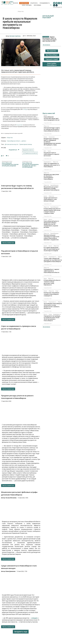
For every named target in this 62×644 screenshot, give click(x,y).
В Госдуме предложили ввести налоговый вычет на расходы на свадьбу (52, 249)
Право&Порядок (54, 185)
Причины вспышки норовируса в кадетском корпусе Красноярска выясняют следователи (51, 237)
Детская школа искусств (12, 144)
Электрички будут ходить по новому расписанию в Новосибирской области (52, 129)
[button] (51, 5)
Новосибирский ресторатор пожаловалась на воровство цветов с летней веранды (30, 165)
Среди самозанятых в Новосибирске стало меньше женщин (50, 199)
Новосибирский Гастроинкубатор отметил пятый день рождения (10, 164)
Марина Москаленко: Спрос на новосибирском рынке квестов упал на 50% (49, 39)
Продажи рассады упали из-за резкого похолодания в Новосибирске (51, 177)
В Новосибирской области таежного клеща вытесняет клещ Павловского (52, 282)
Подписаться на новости (30, 153)
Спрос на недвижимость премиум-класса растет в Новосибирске (52, 165)
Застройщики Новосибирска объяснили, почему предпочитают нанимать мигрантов (53, 306)
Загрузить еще (21, 632)
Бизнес (45, 115)
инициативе (19, 125)
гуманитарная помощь (26, 144)
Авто (45, 151)
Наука (45, 279)
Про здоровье (52, 51)
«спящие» (34, 618)
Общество (21, 11)
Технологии (52, 137)
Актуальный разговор (48, 17)
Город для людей (52, 59)
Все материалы (46, 45)
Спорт (57, 291)
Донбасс (24, 141)
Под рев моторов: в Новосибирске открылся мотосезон (51, 154)
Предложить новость (28, 150)
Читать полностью (8, 243)
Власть (50, 219)
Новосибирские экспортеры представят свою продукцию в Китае (52, 118)
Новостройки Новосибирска (52, 64)
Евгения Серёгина (15, 36)
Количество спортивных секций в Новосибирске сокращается (51, 294)
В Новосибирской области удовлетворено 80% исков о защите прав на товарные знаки (52, 211)
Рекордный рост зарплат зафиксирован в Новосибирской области (52, 271)
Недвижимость (48, 162)
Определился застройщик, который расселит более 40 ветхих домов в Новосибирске (52, 318)
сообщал (25, 109)
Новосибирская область (14, 141)
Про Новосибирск (52, 55)
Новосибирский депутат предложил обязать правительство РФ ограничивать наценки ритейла (51, 224)
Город (49, 151)
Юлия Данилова (10, 571)
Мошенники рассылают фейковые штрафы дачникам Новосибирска (52, 188)
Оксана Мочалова (11, 498)
